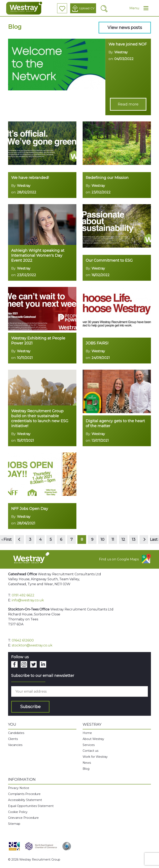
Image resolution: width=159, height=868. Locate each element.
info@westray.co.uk (28, 600)
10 (102, 540)
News (87, 763)
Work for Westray (95, 757)
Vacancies (15, 745)
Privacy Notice (19, 788)
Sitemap (14, 824)
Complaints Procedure (24, 794)
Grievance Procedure (23, 818)
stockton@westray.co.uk (32, 645)
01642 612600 (23, 640)
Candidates (16, 733)
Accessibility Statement (25, 800)
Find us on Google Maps (125, 559)
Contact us (90, 751)
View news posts (125, 28)
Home (87, 733)
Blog (86, 769)
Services (89, 745)
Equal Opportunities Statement (31, 806)
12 (123, 540)
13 (134, 540)
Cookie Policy (18, 812)
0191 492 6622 (23, 595)
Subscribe (30, 707)
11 (113, 540)
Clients (13, 739)
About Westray (93, 739)
